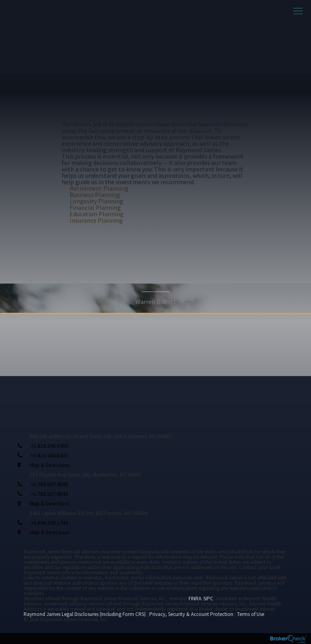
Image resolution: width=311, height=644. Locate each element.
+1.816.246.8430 (49, 455)
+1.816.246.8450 (49, 446)
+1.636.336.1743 (49, 523)
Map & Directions (50, 465)
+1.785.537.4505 (49, 484)
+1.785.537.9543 (49, 494)
